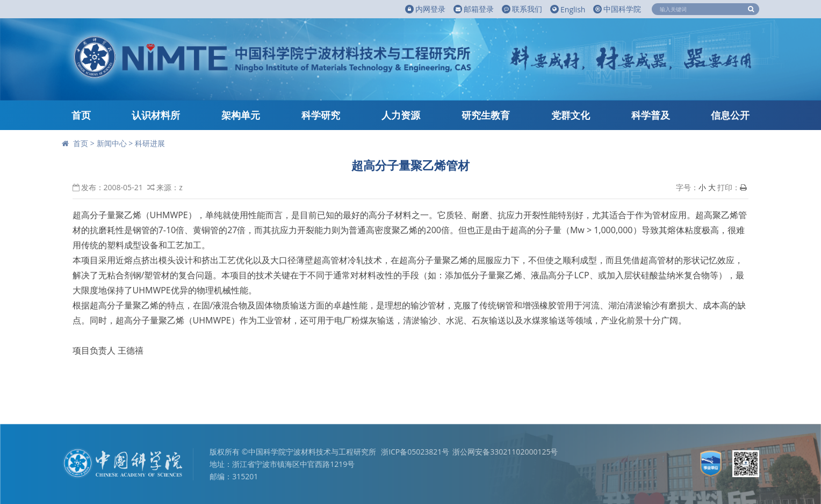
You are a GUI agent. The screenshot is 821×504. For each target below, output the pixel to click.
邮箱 (474, 9)
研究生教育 (486, 115)
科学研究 (321, 115)
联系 (522, 9)
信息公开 (730, 115)
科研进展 (150, 143)
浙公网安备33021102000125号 (505, 452)
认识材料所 (156, 115)
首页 (81, 115)
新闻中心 (112, 143)
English (568, 9)
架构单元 (241, 115)
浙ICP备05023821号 (415, 452)
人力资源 (401, 115)
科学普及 (651, 115)
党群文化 (571, 115)
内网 (425, 9)
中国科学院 (617, 9)
